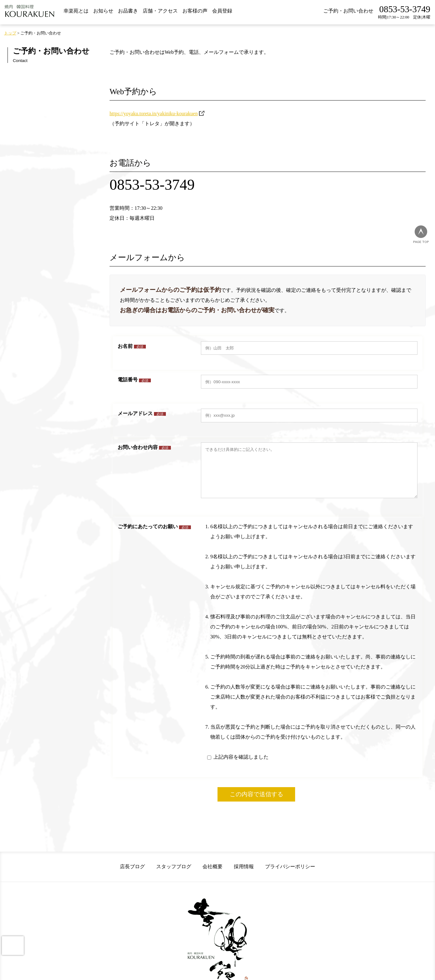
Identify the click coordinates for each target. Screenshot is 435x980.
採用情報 (244, 876)
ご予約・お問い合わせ (348, 11)
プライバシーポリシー (290, 876)
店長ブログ (132, 876)
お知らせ (103, 11)
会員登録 (222, 11)
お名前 (132, 346)
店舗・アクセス (160, 11)
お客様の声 (195, 11)
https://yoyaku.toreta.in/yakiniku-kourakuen (154, 113)
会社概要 (212, 876)
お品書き (128, 11)
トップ (10, 33)
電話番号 (134, 380)
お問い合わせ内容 (144, 447)
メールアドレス (142, 413)
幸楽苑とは (76, 11)
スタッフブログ (174, 876)
